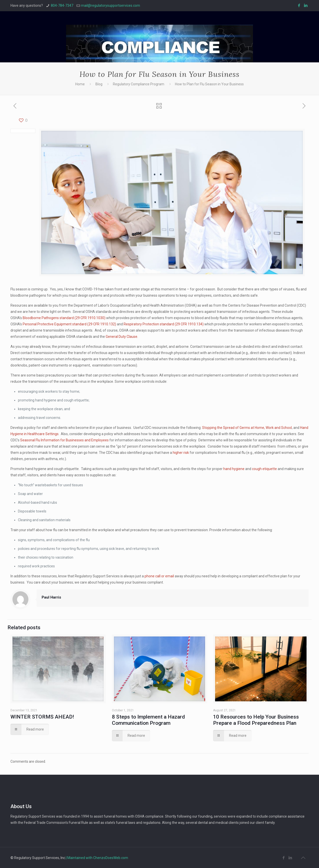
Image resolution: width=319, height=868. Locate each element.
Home (80, 84)
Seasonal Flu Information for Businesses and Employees (64, 440)
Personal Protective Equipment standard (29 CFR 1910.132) (69, 324)
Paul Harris (51, 597)
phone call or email (159, 576)
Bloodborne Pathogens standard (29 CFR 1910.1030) (64, 318)
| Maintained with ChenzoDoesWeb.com (97, 858)
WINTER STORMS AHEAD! (42, 717)
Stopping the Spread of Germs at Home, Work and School (247, 428)
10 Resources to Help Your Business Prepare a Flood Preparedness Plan (256, 720)
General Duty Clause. (122, 337)
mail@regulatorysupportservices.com (111, 5)
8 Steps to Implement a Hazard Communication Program (148, 720)
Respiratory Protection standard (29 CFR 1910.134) (164, 324)
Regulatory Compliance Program (139, 84)
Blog (99, 84)
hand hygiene (234, 469)
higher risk (181, 453)
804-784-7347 (62, 5)
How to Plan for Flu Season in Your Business (209, 84)
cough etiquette (264, 469)
